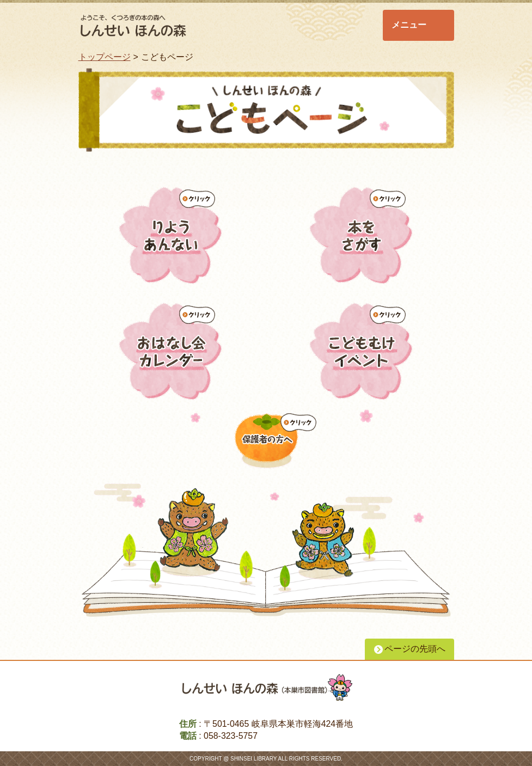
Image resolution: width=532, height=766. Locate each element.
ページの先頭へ (415, 649)
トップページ (105, 57)
